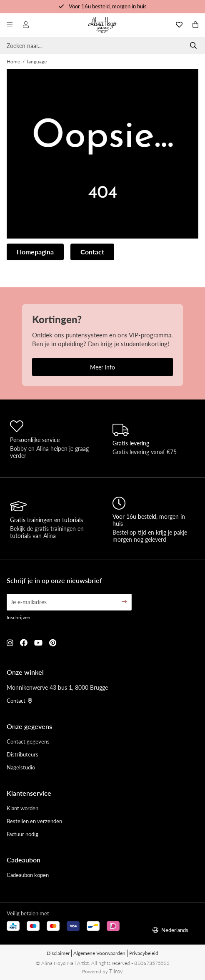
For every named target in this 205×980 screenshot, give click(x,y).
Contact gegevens (28, 741)
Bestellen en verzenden (34, 821)
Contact (92, 252)
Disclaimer (58, 953)
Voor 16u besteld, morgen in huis (108, 6)
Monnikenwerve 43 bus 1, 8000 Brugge (57, 687)
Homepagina (35, 252)
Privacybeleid (144, 953)
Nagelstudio (21, 767)
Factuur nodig (22, 834)
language (37, 62)
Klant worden (22, 808)
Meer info (102, 367)
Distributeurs (22, 754)
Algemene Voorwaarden (99, 953)
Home (13, 62)
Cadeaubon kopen (28, 875)
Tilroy (116, 971)
